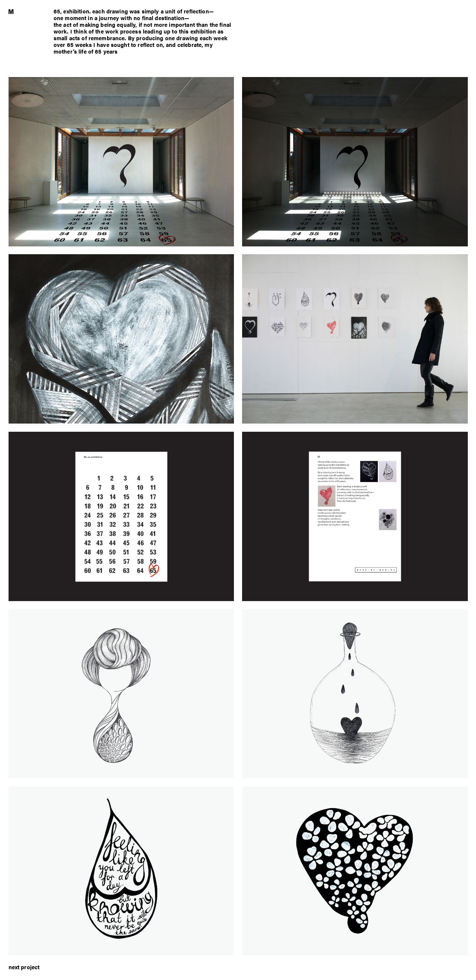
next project (24, 967)
